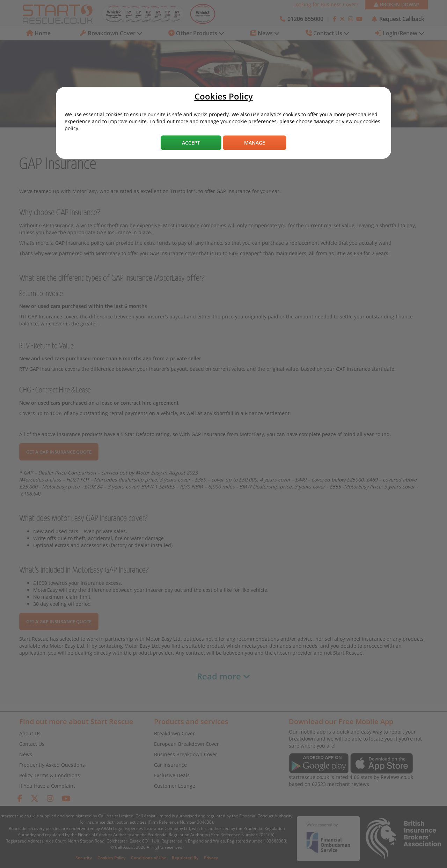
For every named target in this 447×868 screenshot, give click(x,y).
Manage (255, 143)
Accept (191, 143)
